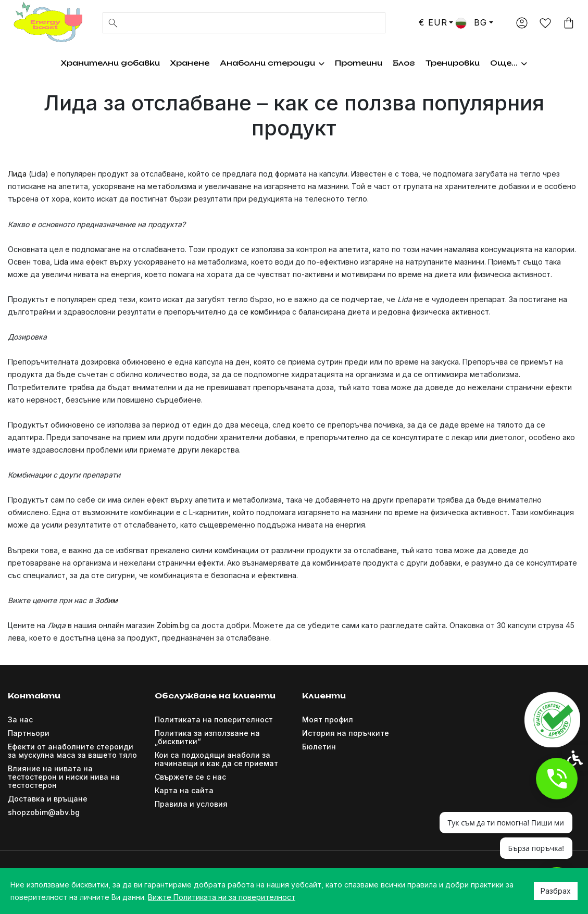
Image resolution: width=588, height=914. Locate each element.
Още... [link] (516, 63)
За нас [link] (20, 719)
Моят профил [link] (328, 719)
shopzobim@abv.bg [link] (44, 812)
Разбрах (556, 891)
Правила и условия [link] (191, 804)
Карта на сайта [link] (184, 790)
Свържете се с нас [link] (190, 777)
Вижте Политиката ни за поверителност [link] (222, 897)
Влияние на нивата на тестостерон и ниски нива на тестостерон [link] (64, 777)
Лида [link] (17, 174)
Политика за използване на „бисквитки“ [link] (207, 737)
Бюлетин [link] (319, 747)
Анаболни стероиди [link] (265, 63)
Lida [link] (61, 262)
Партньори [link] (29, 733)
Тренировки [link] (460, 63)
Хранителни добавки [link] (103, 63)
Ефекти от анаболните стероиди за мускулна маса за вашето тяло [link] (72, 751)
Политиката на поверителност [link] (214, 719)
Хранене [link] (183, 63)
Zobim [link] (167, 625)
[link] (47, 22)
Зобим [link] (106, 600)
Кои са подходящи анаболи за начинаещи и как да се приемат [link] (216, 759)
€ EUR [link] (433, 22)
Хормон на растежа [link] (375, 63)
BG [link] (471, 22)
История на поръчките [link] (346, 733)
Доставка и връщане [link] (48, 799)
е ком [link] (254, 312)
